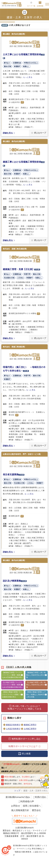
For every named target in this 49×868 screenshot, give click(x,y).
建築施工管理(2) (30, 725)
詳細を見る (8, 133)
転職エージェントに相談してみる (25, 708)
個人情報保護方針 (20, 810)
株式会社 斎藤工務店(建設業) (15, 249)
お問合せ (16, 806)
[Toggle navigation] (47, 4)
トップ (17, 791)
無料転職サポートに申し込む (26, 739)
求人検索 (26, 754)
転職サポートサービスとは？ (23, 746)
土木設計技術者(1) (13, 729)
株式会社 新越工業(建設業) (14, 347)
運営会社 (36, 810)
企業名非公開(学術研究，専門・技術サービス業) (22, 454)
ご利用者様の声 (26, 801)
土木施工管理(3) (30, 729)
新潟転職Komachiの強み (18, 797)
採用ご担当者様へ (32, 806)
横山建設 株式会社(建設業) (14, 34)
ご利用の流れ (40, 797)
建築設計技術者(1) (13, 725)
